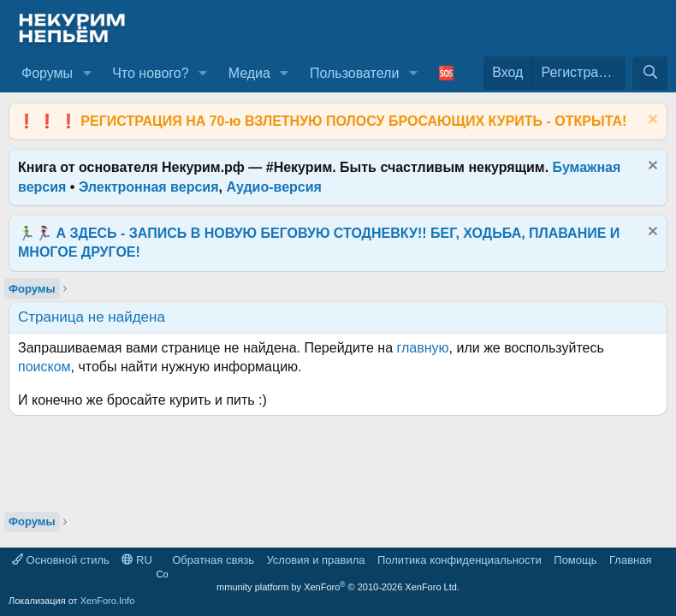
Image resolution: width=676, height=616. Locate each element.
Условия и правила (315, 560)
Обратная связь (213, 560)
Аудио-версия (274, 187)
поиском (44, 367)
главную (423, 348)
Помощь (575, 560)
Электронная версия (149, 187)
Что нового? (150, 73)
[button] (87, 74)
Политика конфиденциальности (460, 560)
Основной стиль (61, 560)
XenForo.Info (108, 601)
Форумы (47, 73)
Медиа (249, 73)
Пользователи (354, 73)
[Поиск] (650, 73)
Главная (630, 560)
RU (136, 560)
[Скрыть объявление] (651, 121)
